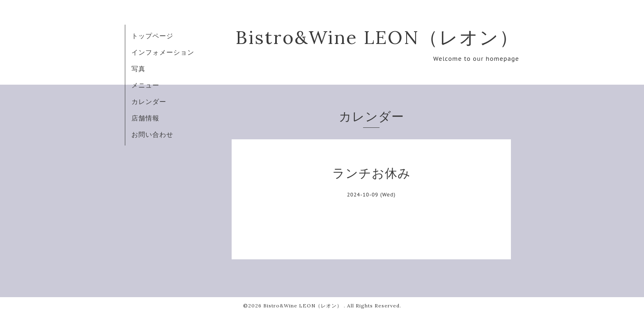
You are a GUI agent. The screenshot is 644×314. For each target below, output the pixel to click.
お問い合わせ (152, 134)
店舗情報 (145, 118)
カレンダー (149, 102)
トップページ (152, 36)
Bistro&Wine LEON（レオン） (377, 37)
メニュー (145, 85)
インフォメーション (163, 52)
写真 (138, 69)
